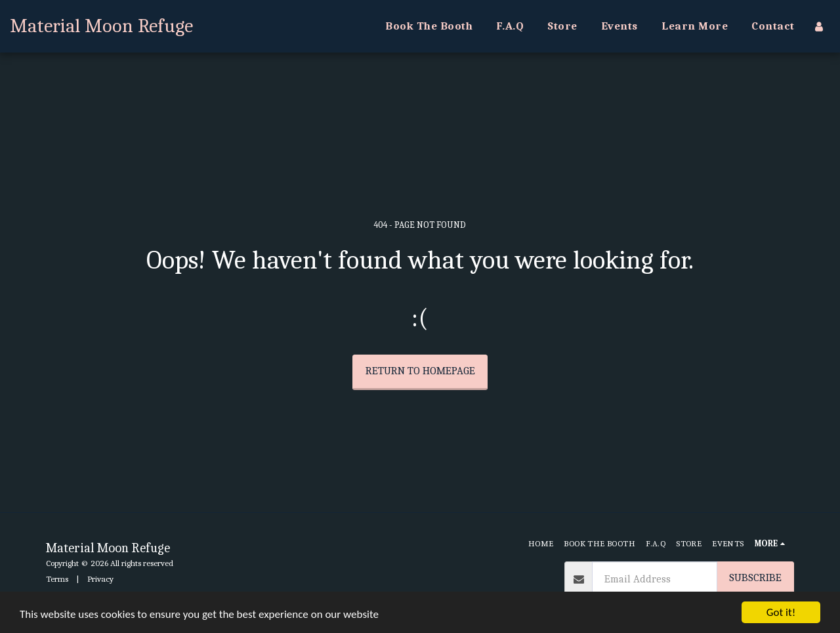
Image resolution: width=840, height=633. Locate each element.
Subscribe (755, 578)
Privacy (100, 579)
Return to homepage (420, 371)
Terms (57, 579)
